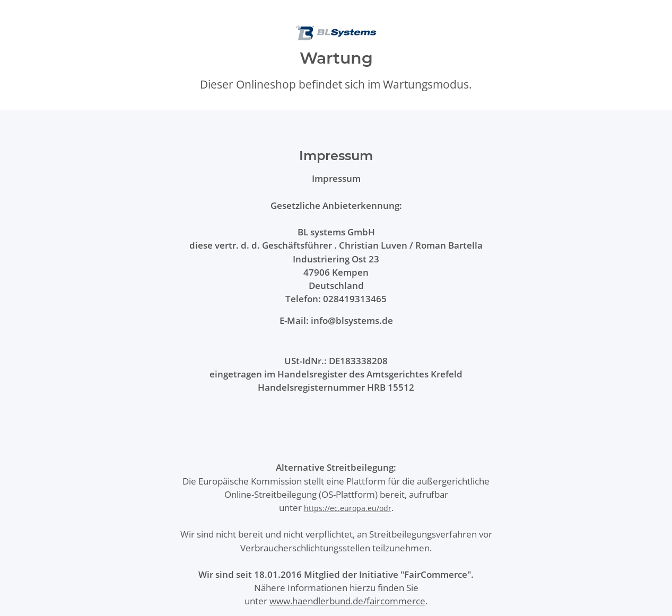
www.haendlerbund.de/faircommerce (347, 601)
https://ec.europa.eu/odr (348, 508)
